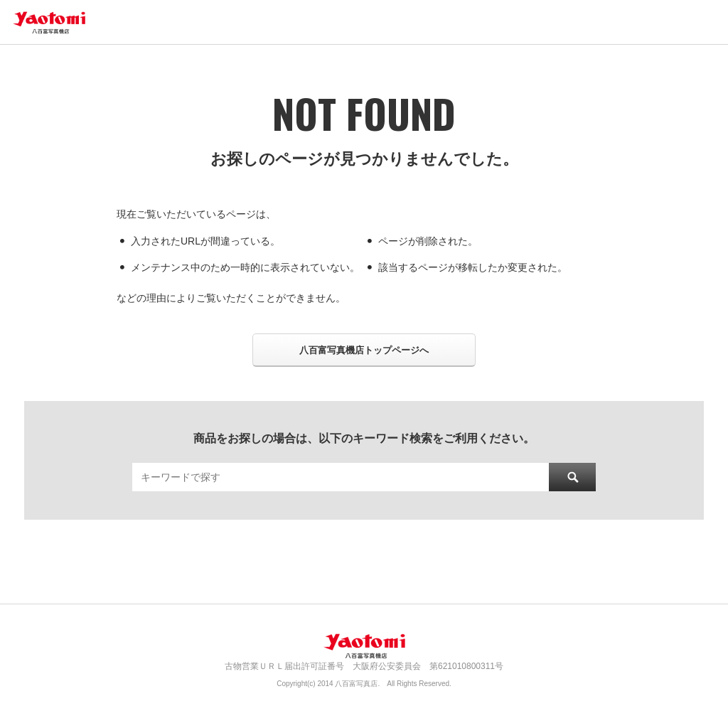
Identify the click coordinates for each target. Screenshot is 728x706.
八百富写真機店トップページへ (364, 350)
